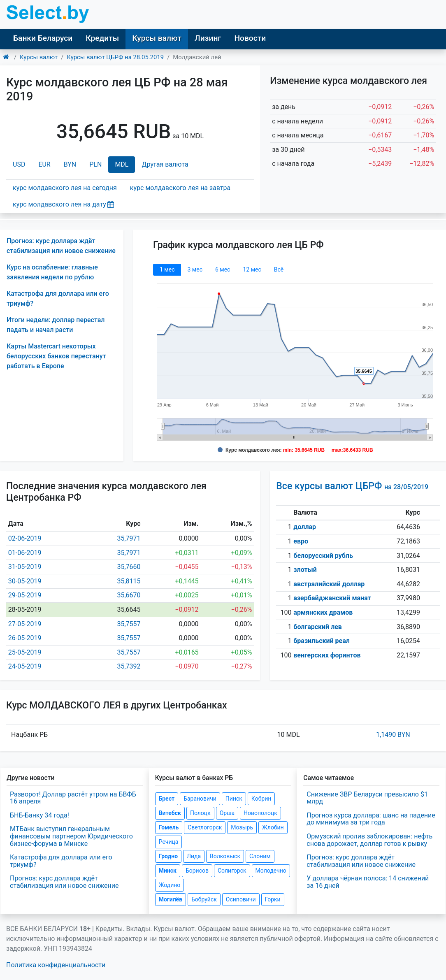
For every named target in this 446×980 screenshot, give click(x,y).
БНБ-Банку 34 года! (39, 815)
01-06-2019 (25, 553)
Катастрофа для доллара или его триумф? (61, 861)
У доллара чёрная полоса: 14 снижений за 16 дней (368, 882)
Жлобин (273, 827)
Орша (227, 813)
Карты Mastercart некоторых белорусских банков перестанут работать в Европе (56, 356)
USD (19, 164)
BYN (70, 164)
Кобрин (261, 799)
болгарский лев (318, 627)
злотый (305, 570)
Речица (169, 842)
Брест (167, 799)
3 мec (195, 269)
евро (301, 541)
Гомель (169, 827)
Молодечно (271, 871)
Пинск (234, 799)
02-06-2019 (25, 538)
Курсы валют (157, 38)
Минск (168, 871)
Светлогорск (205, 827)
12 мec (252, 269)
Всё (279, 269)
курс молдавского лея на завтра (180, 188)
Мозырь (242, 827)
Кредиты (102, 38)
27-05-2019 (25, 624)
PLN (95, 164)
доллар (305, 527)
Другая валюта (165, 164)
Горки (273, 899)
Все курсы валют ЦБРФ (352, 486)
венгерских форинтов (327, 655)
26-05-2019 (25, 638)
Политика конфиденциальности (56, 965)
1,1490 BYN (393, 735)
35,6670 (129, 595)
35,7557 (129, 624)
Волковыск (225, 856)
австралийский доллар (329, 584)
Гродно (168, 856)
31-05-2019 (25, 567)
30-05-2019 (25, 581)
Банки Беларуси (43, 38)
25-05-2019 (25, 652)
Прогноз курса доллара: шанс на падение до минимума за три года (371, 819)
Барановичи (200, 799)
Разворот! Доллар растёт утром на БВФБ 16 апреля (73, 798)
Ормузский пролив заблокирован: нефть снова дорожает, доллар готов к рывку (369, 840)
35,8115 (129, 581)
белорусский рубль (323, 556)
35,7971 (129, 538)
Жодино (170, 885)
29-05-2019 (25, 595)
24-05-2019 (25, 666)
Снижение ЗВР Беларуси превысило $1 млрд (367, 798)
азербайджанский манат (332, 598)
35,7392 (129, 666)
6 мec (223, 269)
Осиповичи (241, 899)
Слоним (260, 856)
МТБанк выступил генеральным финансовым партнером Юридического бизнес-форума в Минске (71, 836)
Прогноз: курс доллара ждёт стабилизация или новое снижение (64, 882)
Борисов (197, 871)
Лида (194, 856)
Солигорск (232, 871)
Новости (250, 38)
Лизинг (208, 38)
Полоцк (200, 813)
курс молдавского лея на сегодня (65, 188)
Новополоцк (260, 813)
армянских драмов (323, 612)
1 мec (167, 269)
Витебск (170, 813)
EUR (44, 164)
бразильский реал (322, 641)
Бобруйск (204, 899)
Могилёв (171, 899)
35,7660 (129, 567)
